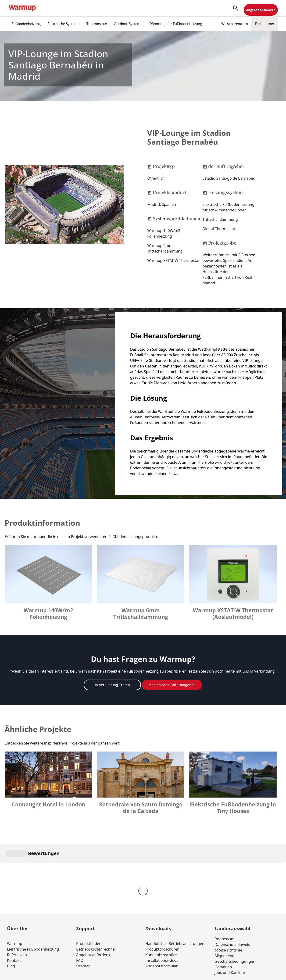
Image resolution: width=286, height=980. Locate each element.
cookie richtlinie (228, 880)
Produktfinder (88, 873)
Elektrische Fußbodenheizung (33, 879)
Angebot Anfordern (261, 10)
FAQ (80, 890)
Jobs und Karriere (230, 902)
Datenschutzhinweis (232, 874)
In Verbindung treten (112, 685)
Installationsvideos (162, 890)
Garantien (223, 897)
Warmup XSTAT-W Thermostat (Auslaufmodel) (233, 613)
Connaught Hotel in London (48, 804)
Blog (11, 896)
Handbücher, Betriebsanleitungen (175, 873)
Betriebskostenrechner (96, 879)
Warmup (15, 873)
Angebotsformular (161, 896)
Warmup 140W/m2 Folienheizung (48, 613)
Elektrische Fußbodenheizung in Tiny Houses (233, 808)
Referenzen (17, 885)
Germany (161, 924)
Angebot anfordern (93, 885)
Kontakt (14, 890)
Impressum (225, 869)
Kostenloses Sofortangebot (172, 685)
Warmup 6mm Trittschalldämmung (141, 613)
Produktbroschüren (162, 879)
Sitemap (83, 896)
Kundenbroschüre (161, 885)
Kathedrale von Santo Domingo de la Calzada (141, 808)
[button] (236, 8)
